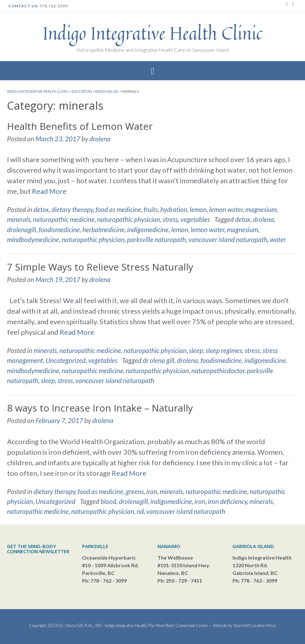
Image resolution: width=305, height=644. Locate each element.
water (278, 239)
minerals (19, 219)
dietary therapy (72, 209)
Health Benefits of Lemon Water (80, 126)
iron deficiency (227, 501)
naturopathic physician (129, 219)
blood (108, 501)
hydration (174, 209)
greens (135, 491)
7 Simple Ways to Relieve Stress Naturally (100, 267)
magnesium (261, 209)
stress (170, 219)
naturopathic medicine (64, 219)
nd (140, 511)
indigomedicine (148, 229)
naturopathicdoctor (218, 370)
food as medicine (118, 209)
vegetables (195, 219)
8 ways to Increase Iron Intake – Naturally (100, 408)
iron (152, 491)
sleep (196, 350)
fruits (151, 209)
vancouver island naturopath (228, 239)
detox (41, 209)
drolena (100, 139)
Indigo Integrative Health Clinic (153, 33)
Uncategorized (66, 360)
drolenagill (22, 229)
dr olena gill (159, 360)
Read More (49, 191)
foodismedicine (59, 229)
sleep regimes (224, 350)
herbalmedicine (103, 229)
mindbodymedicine (33, 239)
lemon (198, 209)
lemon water (226, 209)
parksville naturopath (156, 239)
